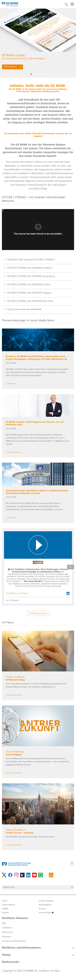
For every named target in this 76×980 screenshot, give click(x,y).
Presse (5, 901)
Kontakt (42, 909)
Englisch (5, 913)
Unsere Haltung (9, 905)
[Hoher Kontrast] (57, 913)
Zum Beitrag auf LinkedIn (17, 593)
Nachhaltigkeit (45, 905)
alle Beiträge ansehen (38, 614)
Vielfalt (5, 909)
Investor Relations (46, 901)
